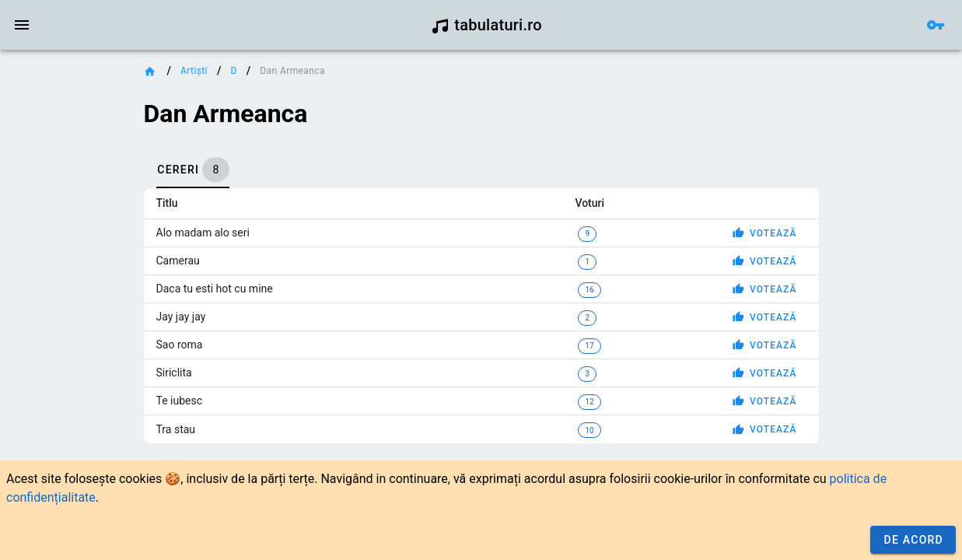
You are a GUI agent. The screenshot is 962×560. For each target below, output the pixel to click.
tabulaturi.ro (486, 25)
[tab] (193, 170)
